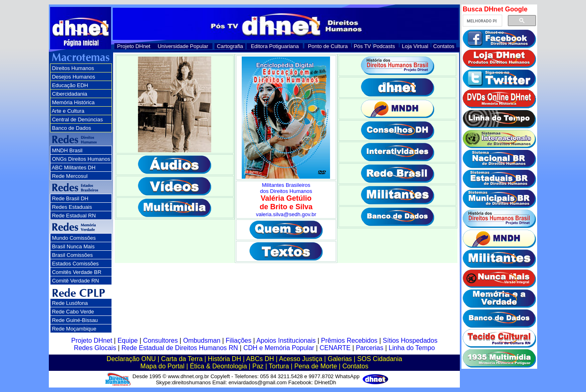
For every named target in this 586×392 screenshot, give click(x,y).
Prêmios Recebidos (349, 341)
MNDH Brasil (67, 150)
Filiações (239, 341)
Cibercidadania (70, 94)
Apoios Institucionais (286, 341)
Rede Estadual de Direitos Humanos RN (179, 348)
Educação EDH (70, 85)
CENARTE (335, 348)
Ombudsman (202, 341)
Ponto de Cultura (328, 46)
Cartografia (230, 46)
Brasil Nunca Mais (73, 246)
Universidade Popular (183, 46)
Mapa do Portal (163, 366)
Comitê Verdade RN (76, 281)
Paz (258, 366)
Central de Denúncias (78, 119)
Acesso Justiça (301, 359)
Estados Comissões (75, 264)
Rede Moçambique (74, 329)
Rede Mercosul (70, 176)
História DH (225, 359)
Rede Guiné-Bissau (75, 320)
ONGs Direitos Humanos (81, 159)
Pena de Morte (316, 366)
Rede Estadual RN (74, 216)
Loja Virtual (415, 46)
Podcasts (384, 46)
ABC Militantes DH (74, 168)
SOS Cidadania (380, 359)
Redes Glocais (95, 348)
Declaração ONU (131, 359)
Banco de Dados (72, 128)
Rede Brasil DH (70, 198)
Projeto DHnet (134, 46)
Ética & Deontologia (218, 366)
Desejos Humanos (74, 77)
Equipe (128, 341)
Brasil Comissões (72, 255)
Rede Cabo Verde (73, 312)
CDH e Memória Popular (279, 348)
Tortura (279, 366)
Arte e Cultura (68, 111)
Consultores (161, 341)
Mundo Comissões (74, 238)
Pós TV (362, 46)
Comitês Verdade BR (77, 272)
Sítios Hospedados (410, 341)
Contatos (444, 46)
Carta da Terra (182, 359)
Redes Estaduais (72, 207)
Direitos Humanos (73, 68)
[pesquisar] (482, 21)
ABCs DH (260, 359)
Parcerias (370, 348)
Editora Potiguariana (275, 46)
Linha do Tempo (412, 348)
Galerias (340, 359)
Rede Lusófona (70, 303)
